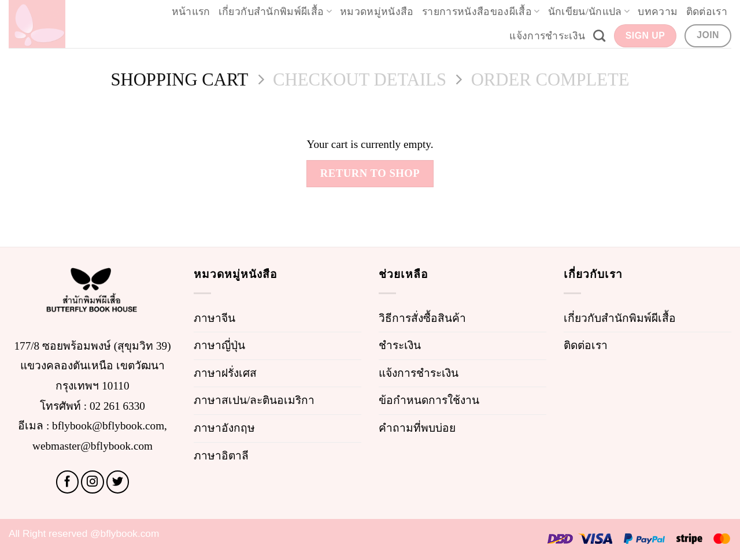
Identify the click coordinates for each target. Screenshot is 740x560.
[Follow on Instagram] (92, 482)
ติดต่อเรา (707, 12)
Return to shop (370, 173)
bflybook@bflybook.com (108, 426)
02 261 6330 (117, 406)
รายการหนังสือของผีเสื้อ (481, 12)
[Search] (599, 36)
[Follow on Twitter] (118, 482)
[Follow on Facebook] (68, 482)
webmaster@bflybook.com (92, 446)
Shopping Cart (179, 80)
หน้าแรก (191, 12)
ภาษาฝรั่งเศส (225, 373)
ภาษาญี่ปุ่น (219, 345)
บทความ (658, 12)
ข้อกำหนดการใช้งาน (429, 400)
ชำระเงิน (400, 345)
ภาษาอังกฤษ (224, 428)
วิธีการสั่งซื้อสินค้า (422, 318)
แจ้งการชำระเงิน (547, 36)
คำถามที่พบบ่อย (417, 428)
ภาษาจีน (214, 318)
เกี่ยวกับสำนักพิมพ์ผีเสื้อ (275, 12)
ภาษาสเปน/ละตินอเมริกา (254, 400)
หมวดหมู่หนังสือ (377, 12)
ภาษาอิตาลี (221, 456)
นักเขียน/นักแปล (589, 12)
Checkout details (360, 80)
